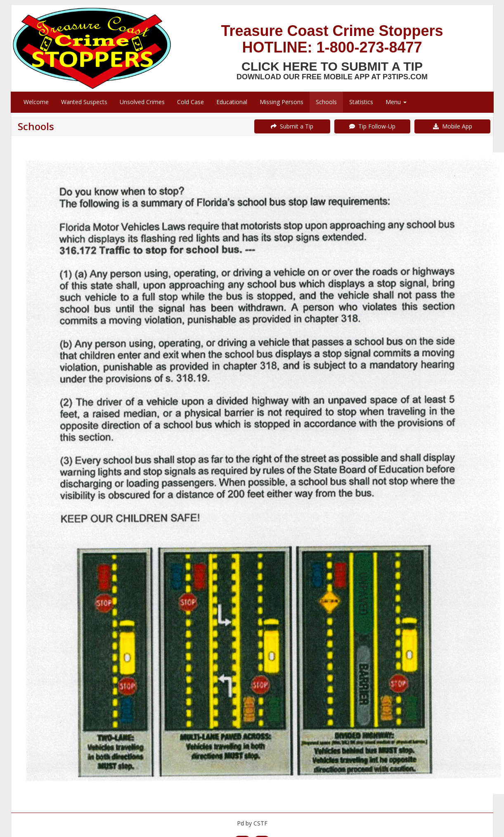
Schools (326, 102)
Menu (396, 102)
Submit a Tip (292, 126)
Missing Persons (282, 102)
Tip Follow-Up (372, 126)
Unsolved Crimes (142, 102)
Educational (232, 102)
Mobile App (453, 126)
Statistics (361, 102)
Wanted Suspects (84, 102)
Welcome (36, 102)
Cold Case (190, 102)
